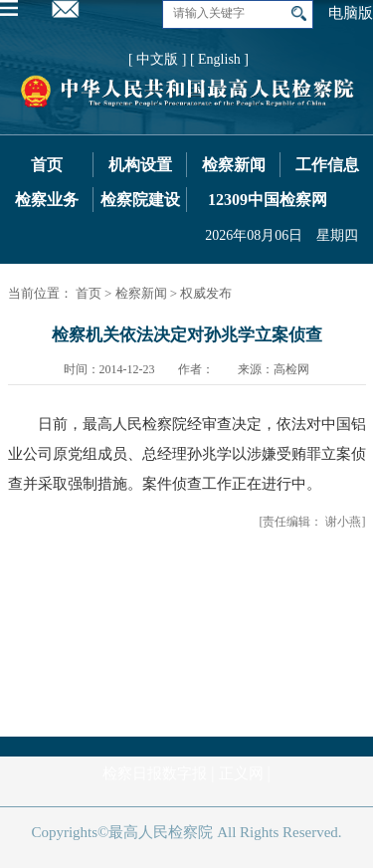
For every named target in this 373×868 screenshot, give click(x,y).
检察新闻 (234, 165)
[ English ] (219, 59)
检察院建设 (140, 200)
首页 (47, 165)
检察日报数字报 (155, 773)
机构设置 (140, 165)
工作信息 (327, 165)
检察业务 (47, 200)
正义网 (241, 773)
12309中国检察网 (268, 200)
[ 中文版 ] (157, 59)
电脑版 (351, 13)
